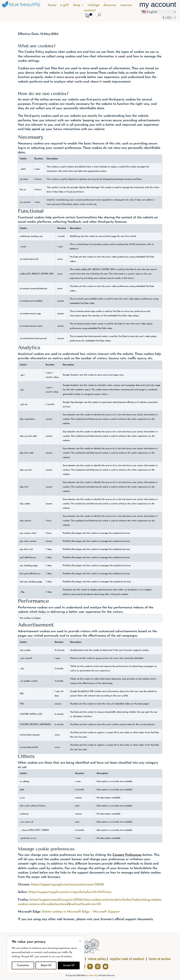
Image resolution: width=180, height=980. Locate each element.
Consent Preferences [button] (127, 855)
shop (77, 5)
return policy (97, 959)
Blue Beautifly (91, 976)
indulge (94, 5)
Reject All (46, 965)
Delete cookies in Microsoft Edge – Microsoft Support (81, 912)
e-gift (65, 5)
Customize (23, 965)
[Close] (80, 941)
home (52, 5)
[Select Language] (158, 12)
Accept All (69, 965)
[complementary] (46, 955)
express (126, 5)
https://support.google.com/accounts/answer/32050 (67, 885)
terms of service (160, 959)
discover (110, 5)
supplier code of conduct (127, 959)
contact (90, 11)
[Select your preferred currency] (169, 18)
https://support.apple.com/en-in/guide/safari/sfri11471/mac (70, 892)
